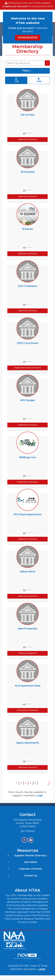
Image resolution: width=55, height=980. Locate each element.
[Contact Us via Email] (31, 840)
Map (38, 80)
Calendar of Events (30, 869)
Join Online (31, 862)
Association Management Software (28, 956)
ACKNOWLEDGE (28, 38)
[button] (47, 63)
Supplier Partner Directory (30, 856)
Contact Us (31, 876)
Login (40, 795)
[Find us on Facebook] (24, 840)
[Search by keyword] (25, 63)
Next (49, 783)
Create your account (15, 6)
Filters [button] (28, 71)
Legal (42, 969)
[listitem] (27, 116)
